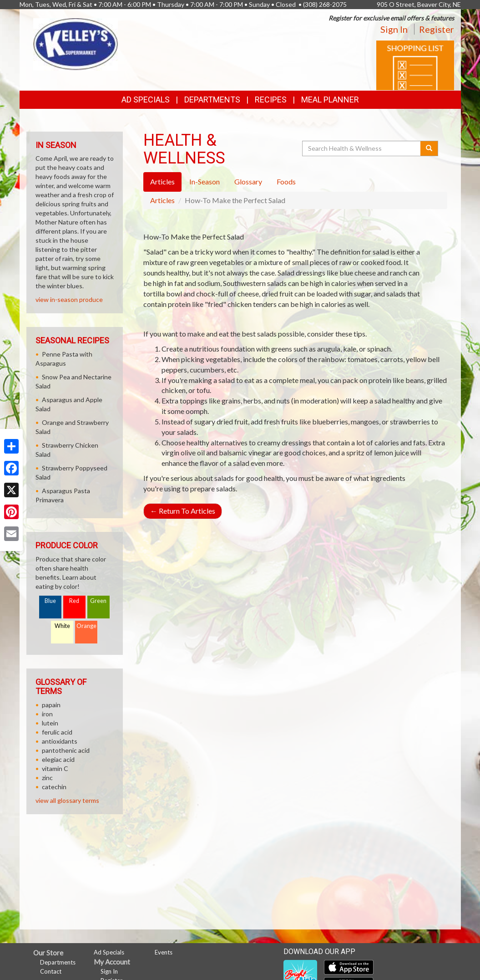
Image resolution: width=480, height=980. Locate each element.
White (62, 626)
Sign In (394, 29)
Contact (51, 971)
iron (47, 714)
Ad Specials (146, 100)
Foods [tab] (286, 181)
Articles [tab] (162, 181)
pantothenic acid (66, 750)
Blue (50, 601)
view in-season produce (69, 299)
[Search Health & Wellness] (362, 148)
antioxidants (60, 741)
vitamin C (55, 768)
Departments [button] (212, 100)
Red (74, 601)
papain (51, 705)
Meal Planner (330, 100)
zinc (47, 778)
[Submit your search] (429, 148)
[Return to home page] (76, 43)
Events (164, 952)
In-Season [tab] (205, 181)
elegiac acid (58, 759)
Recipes (271, 100)
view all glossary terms (67, 800)
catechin (54, 787)
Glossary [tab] (248, 181)
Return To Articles (183, 511)
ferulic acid (57, 732)
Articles (162, 200)
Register (437, 29)
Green (98, 601)
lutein (50, 723)
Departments (58, 962)
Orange (86, 626)
